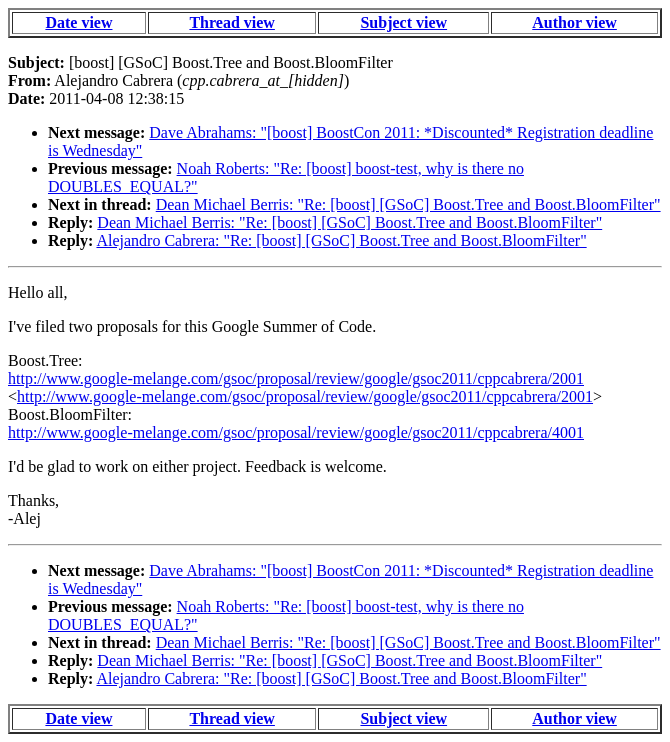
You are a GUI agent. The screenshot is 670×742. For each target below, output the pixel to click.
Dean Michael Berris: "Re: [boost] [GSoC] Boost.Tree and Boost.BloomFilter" (408, 204)
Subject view (403, 22)
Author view (574, 22)
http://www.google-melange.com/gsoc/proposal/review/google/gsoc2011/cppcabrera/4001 (296, 432)
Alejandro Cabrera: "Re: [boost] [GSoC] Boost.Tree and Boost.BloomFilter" (341, 240)
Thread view (231, 22)
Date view (78, 22)
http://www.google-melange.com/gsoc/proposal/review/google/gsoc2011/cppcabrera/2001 (296, 378)
